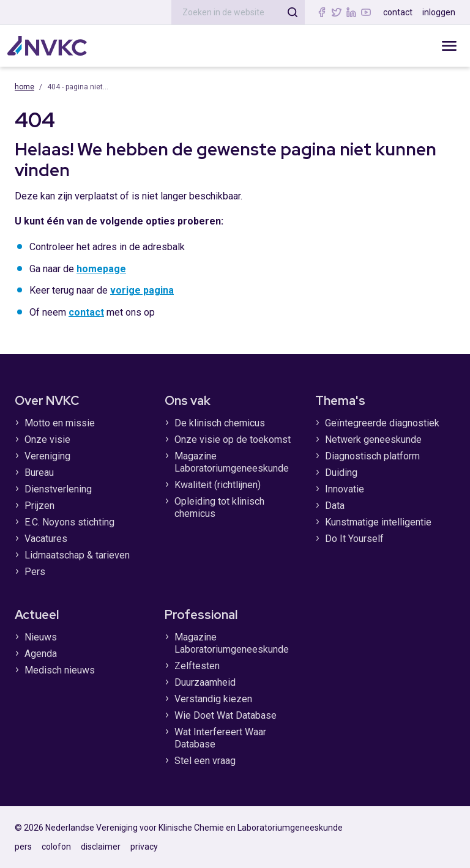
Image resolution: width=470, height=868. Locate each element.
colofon (56, 847)
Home (24, 87)
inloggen (439, 12)
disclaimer (101, 847)
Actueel (37, 615)
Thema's (340, 401)
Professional (201, 615)
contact (398, 12)
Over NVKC (47, 401)
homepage (101, 269)
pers (23, 847)
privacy (144, 847)
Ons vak (188, 401)
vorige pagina (142, 290)
